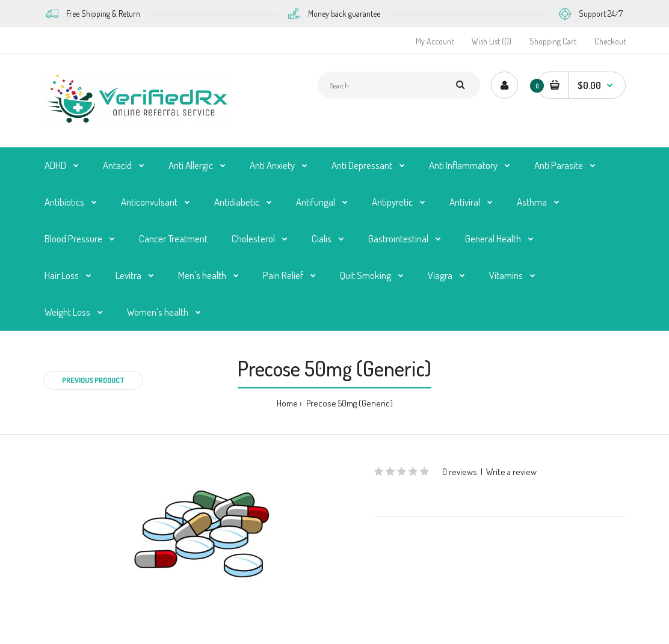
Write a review (511, 472)
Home (287, 403)
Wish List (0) (492, 41)
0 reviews (460, 472)
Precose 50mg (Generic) (349, 403)
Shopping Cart (553, 41)
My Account (435, 41)
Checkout (610, 41)
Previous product (93, 380)
